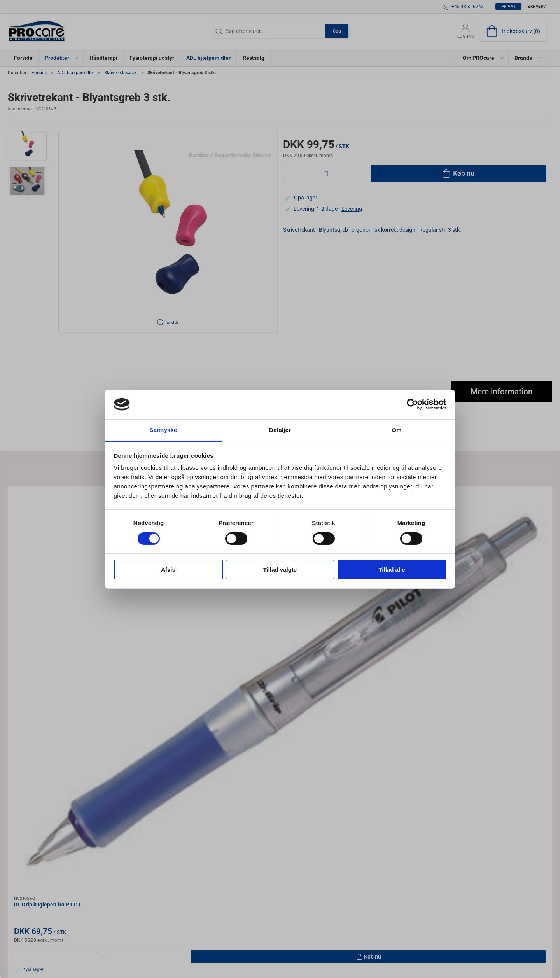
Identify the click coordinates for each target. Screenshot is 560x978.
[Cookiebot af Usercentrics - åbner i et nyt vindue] (412, 404)
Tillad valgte (280, 569)
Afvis (168, 569)
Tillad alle (392, 569)
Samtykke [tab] (164, 430)
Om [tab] (396, 430)
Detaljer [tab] (280, 430)
